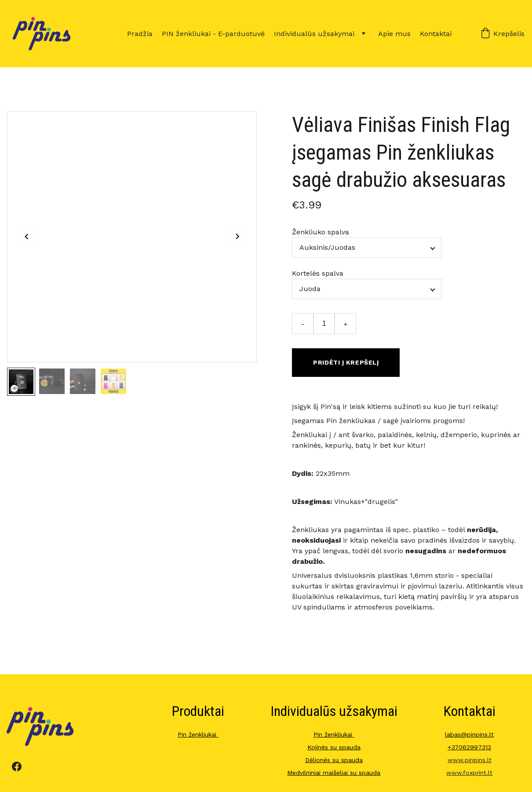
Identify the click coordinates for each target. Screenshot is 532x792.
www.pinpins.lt (470, 760)
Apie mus (394, 34)
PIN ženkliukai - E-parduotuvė (213, 34)
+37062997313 (469, 747)
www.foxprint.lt (469, 773)
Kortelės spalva (318, 273)
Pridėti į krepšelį (346, 362)
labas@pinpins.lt (469, 734)
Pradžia (140, 34)
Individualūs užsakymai (314, 34)
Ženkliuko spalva (321, 232)
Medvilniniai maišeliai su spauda (334, 773)
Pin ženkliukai (198, 734)
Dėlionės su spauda (334, 760)
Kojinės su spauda (334, 747)
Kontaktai (436, 34)
